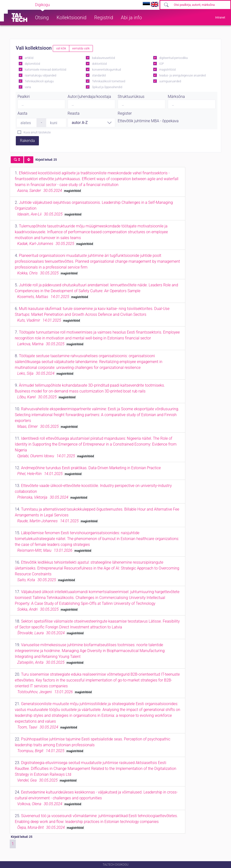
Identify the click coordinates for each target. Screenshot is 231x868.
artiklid (29, 58)
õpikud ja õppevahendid (107, 87)
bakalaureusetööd (103, 58)
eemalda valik (81, 48)
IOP (162, 64)
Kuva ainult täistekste (37, 132)
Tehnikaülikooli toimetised (108, 81)
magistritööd (167, 70)
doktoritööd (99, 64)
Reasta (74, 113)
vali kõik (61, 48)
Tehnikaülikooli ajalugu (39, 81)
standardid (99, 75)
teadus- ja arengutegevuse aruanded (182, 75)
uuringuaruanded (170, 81)
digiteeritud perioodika (173, 58)
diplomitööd (32, 64)
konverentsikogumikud (106, 70)
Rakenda (27, 141)
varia (28, 87)
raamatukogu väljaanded (41, 75)
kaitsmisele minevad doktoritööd (45, 70)
